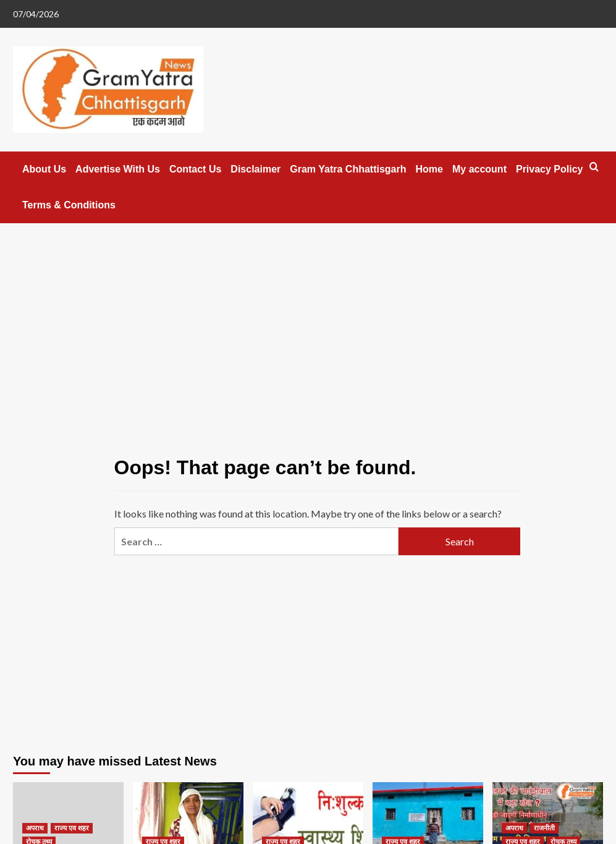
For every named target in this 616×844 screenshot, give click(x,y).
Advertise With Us (118, 169)
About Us (44, 169)
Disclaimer (255, 169)
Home (429, 169)
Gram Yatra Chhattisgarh (348, 169)
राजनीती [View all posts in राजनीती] (544, 828)
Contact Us (195, 169)
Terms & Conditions (69, 205)
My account (479, 169)
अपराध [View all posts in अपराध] (35, 828)
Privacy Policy (550, 169)
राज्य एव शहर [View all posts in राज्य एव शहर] (72, 828)
